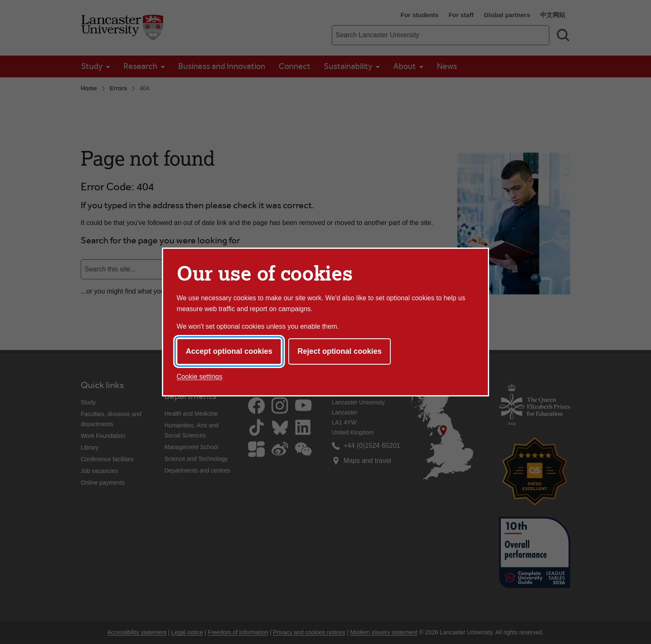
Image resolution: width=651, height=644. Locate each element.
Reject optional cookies (340, 351)
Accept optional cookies (229, 351)
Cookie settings (199, 377)
